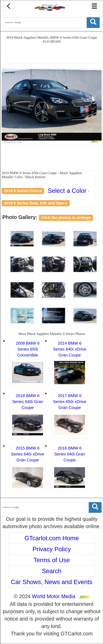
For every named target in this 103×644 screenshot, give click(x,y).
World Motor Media (54, 596)
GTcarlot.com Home (52, 538)
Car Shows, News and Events (52, 582)
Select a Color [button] (69, 191)
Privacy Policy (52, 549)
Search (52, 571)
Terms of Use (52, 560)
